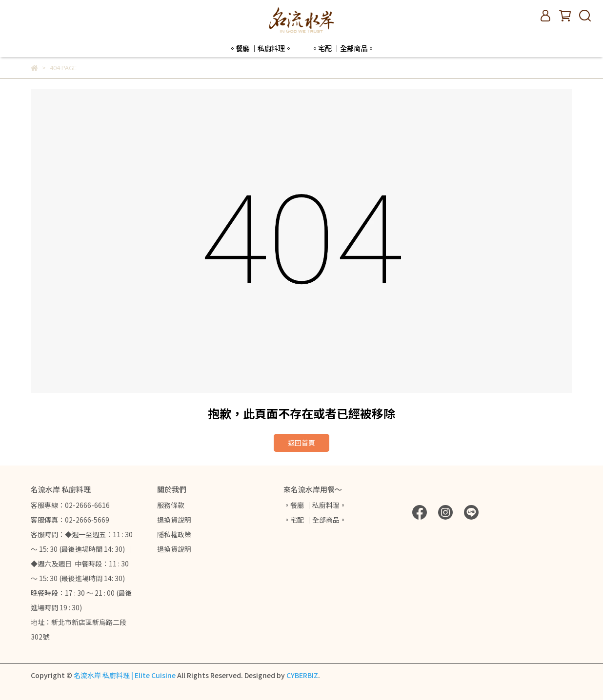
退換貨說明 (174, 520)
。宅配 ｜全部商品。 (343, 48)
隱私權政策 (174, 534)
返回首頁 (301, 443)
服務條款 (171, 505)
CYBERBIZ (302, 675)
